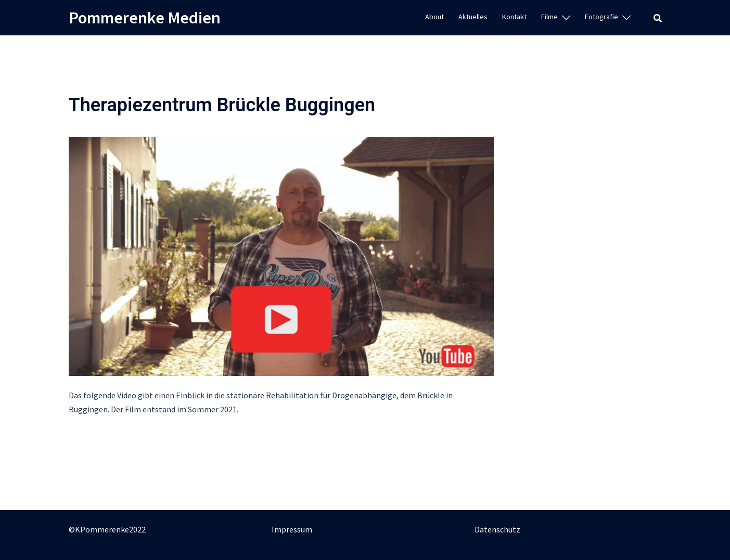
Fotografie (601, 17)
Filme (549, 17)
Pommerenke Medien (145, 18)
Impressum (292, 529)
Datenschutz (497, 529)
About (434, 17)
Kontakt (514, 17)
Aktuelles (473, 17)
